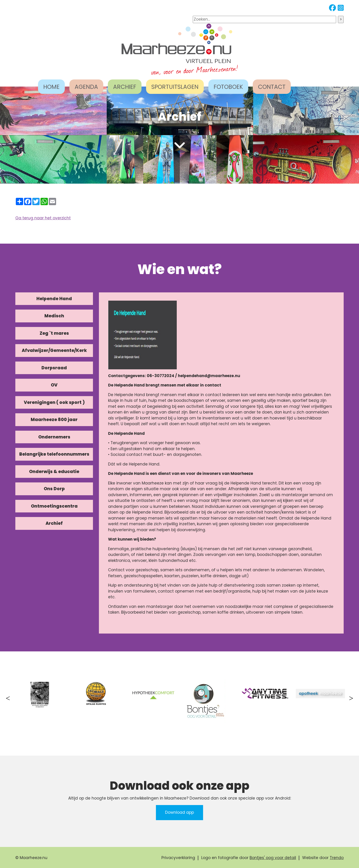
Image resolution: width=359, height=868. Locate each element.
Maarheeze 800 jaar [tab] (54, 420)
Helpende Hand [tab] (54, 299)
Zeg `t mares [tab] (54, 333)
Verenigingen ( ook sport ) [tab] (54, 402)
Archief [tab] (54, 523)
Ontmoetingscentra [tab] (54, 506)
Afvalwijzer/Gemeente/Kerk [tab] (54, 350)
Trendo (337, 858)
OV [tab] (54, 385)
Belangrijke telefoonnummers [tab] (54, 454)
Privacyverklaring (178, 858)
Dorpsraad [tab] (54, 368)
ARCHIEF (125, 87)
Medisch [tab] (54, 316)
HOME (51, 87)
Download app (179, 812)
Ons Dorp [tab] (54, 489)
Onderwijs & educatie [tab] (54, 472)
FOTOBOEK (228, 87)
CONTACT (272, 87)
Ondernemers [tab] (54, 437)
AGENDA (86, 87)
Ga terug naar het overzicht (43, 218)
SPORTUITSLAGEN (175, 87)
